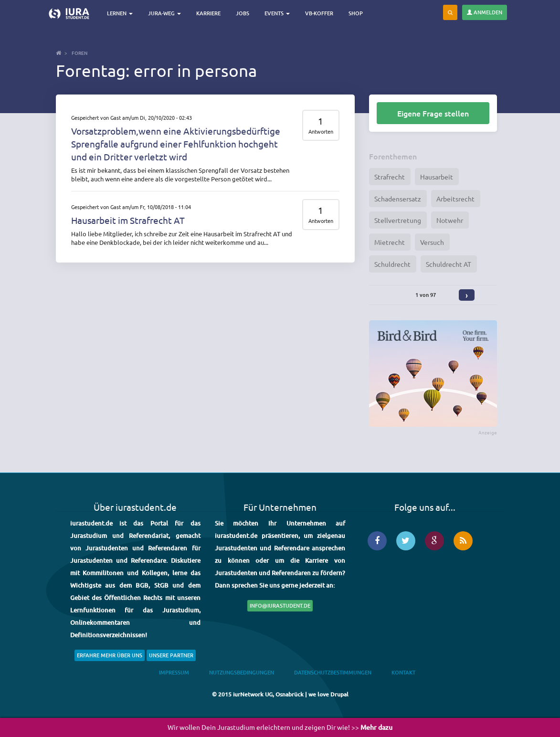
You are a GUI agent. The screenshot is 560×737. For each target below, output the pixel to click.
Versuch (432, 242)
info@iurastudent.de (280, 605)
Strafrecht (390, 177)
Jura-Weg (164, 13)
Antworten (321, 132)
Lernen (120, 13)
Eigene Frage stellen (433, 113)
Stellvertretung (398, 220)
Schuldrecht (392, 264)
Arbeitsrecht (455, 199)
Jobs (243, 13)
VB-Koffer (319, 13)
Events (277, 13)
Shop (356, 13)
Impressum (174, 672)
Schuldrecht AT (449, 264)
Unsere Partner (171, 655)
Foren (79, 53)
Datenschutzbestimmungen (333, 672)
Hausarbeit (437, 177)
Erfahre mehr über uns (110, 655)
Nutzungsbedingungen (242, 672)
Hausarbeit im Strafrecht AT (128, 220)
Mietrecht (390, 242)
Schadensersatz (398, 199)
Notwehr (450, 220)
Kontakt (403, 672)
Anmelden (485, 12)
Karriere (208, 13)
